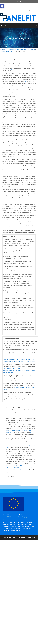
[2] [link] (26, 81)
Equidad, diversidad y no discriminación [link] (25, 49)
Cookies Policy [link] (31, 537)
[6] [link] (33, 208)
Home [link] (1, 49)
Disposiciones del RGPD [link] (6, 52)
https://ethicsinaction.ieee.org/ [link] (17, 474)
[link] (2, 6)
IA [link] (5, 49)
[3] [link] (17, 96)
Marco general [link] (10, 49)
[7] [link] (33, 212)
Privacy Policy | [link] (23, 537)
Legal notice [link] (15, 537)
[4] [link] (15, 156)
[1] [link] (12, 70)
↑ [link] (21, 408)
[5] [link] (32, 180)
